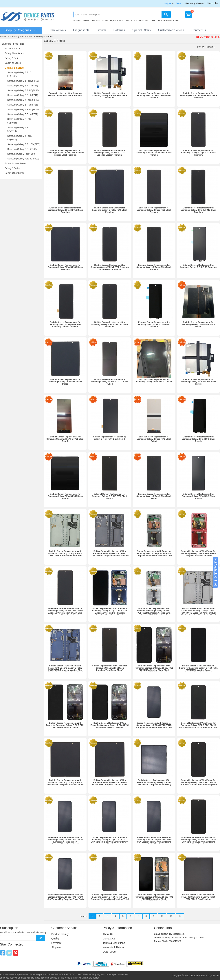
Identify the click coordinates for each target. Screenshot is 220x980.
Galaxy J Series (12, 168)
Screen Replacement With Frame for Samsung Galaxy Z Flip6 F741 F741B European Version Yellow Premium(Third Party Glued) (65, 841)
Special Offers (142, 30)
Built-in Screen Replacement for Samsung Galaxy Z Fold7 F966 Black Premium (110, 95)
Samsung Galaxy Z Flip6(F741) (23, 95)
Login (167, 3)
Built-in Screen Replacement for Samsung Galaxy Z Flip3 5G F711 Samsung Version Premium (65, 324)
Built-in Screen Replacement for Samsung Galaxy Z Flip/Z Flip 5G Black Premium (110, 324)
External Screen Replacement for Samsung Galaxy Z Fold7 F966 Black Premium (154, 95)
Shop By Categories (18, 30)
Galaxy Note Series (14, 53)
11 (171, 916)
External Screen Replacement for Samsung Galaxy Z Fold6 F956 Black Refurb (110, 496)
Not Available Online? (216, 572)
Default (210, 47)
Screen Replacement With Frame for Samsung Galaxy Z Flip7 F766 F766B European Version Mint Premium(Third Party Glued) (154, 554)
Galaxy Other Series (14, 173)
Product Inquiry (60, 934)
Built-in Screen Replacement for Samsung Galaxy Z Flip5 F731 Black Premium (154, 210)
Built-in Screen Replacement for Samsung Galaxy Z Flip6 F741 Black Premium (198, 153)
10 (162, 916)
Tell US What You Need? (208, 37)
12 (180, 916)
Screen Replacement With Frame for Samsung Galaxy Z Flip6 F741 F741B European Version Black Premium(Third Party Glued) (110, 898)
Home (3, 37)
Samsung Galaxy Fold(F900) (21, 154)
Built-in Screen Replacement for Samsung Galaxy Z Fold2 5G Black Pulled (198, 324)
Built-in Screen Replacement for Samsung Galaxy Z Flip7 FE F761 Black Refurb (65, 439)
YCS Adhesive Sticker (169, 21)
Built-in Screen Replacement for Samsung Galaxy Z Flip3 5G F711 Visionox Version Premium (110, 153)
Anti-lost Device (81, 21)
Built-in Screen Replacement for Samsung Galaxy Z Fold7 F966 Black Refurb (198, 382)
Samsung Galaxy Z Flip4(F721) (23, 114)
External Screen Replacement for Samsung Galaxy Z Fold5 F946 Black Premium (198, 210)
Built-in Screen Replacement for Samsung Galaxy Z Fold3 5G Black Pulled (65, 382)
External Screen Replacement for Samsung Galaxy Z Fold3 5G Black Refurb (198, 496)
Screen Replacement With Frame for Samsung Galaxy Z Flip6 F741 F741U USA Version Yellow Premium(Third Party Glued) (154, 841)
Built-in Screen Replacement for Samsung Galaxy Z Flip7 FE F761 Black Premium (198, 95)
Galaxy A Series (12, 58)
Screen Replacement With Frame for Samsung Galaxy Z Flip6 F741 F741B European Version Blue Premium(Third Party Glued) (198, 783)
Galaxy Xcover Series (15, 163)
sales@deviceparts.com (173, 934)
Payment (56, 943)
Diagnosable (81, 30)
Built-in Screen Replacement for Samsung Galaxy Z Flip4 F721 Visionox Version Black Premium (65, 153)
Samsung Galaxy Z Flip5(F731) (23, 105)
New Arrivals (58, 30)
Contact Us (199, 30)
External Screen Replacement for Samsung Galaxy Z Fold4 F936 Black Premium (154, 267)
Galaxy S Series (12, 49)
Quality (55, 939)
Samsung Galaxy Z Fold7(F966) (23, 81)
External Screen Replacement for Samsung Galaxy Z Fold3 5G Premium (198, 266)
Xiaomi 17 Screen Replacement (107, 21)
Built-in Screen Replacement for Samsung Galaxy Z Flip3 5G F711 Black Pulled (110, 382)
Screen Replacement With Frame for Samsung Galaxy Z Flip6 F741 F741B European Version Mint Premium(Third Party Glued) (154, 726)
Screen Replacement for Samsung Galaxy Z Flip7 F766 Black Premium (65, 94)
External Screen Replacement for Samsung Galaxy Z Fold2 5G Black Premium (154, 324)
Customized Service (171, 30)
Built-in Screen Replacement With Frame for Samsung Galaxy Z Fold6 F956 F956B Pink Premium (198, 897)
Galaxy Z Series (44, 37)
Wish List (213, 3)
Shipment (57, 947)
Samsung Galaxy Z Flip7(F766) (23, 86)
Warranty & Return (113, 947)
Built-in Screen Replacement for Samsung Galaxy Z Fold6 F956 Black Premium (154, 153)
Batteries (119, 30)
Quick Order (110, 952)
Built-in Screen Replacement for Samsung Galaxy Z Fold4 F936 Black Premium (65, 267)
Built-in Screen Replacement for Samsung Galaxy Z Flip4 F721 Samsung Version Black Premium (110, 267)
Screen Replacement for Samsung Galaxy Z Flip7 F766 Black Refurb (110, 438)
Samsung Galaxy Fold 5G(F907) (23, 159)
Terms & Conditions (114, 943)
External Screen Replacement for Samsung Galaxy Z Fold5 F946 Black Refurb (154, 496)
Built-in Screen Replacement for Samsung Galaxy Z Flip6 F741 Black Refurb (154, 439)
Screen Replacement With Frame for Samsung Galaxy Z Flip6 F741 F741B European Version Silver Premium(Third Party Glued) (198, 726)
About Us (108, 934)
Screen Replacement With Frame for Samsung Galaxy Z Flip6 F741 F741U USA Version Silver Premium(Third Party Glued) (198, 841)
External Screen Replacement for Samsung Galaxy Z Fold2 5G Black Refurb (198, 439)
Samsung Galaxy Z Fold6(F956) (23, 90)
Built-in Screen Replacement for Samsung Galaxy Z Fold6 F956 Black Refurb (65, 496)
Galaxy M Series (13, 63)
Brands (101, 30)
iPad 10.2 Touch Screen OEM (140, 21)
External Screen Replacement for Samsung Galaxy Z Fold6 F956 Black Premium (65, 210)
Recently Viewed (195, 3)
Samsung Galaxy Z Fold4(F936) (23, 110)
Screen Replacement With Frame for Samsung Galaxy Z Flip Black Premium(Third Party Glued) (110, 668)
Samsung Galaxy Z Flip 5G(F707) (24, 144)
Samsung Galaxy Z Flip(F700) (22, 149)
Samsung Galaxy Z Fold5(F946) (23, 100)
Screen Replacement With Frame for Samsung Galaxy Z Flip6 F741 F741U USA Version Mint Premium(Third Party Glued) (65, 898)
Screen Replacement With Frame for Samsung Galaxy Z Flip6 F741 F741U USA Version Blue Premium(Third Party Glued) (110, 841)
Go (41, 938)
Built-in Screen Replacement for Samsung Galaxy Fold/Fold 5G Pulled (154, 381)
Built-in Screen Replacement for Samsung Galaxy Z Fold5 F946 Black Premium (110, 210)
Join (178, 3)
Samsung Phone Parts (21, 37)
